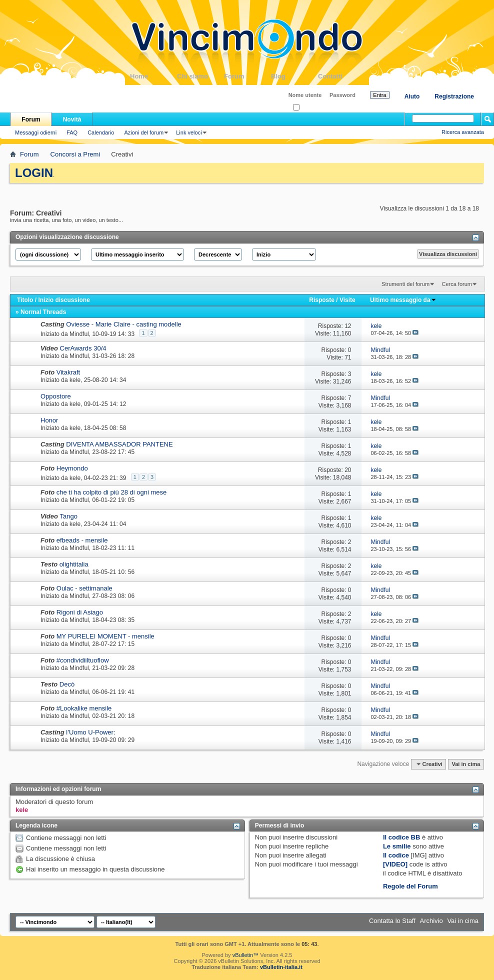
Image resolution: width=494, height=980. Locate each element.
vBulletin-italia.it (281, 967)
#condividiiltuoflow (83, 660)
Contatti (341, 76)
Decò (67, 684)
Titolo (25, 300)
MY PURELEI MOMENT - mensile (105, 636)
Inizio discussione (64, 300)
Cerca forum (457, 284)
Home (153, 76)
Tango (69, 516)
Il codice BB (401, 837)
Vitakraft (68, 372)
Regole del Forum (410, 886)
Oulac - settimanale (84, 588)
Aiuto (412, 96)
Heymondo (72, 468)
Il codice (396, 855)
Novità (72, 119)
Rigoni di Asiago (80, 612)
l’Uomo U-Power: (90, 732)
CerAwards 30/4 (83, 348)
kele (75, 380)
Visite (347, 300)
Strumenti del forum (405, 284)
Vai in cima (466, 764)
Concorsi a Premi (75, 154)
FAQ (72, 132)
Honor (49, 420)
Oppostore (56, 396)
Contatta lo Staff (392, 921)
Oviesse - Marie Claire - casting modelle (123, 324)
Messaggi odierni (36, 132)
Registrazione (454, 96)
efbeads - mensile (82, 540)
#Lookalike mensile (84, 708)
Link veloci (189, 132)
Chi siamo (200, 76)
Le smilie (397, 846)
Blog (294, 76)
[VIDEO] (395, 864)
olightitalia (74, 564)
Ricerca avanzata (463, 132)
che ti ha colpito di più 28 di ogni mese (111, 492)
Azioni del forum (144, 132)
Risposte (322, 300)
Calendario (101, 132)
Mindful (79, 334)
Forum (247, 76)
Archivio (431, 921)
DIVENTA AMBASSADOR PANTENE (119, 444)
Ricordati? (308, 108)
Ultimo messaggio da (403, 300)
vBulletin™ (246, 955)
